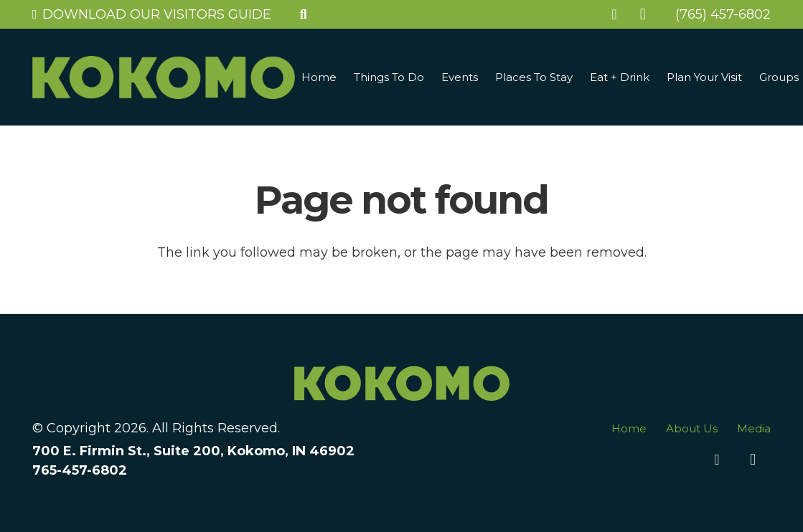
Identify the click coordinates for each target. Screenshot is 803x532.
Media (754, 428)
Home (629, 428)
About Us (692, 428)
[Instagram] (643, 14)
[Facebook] (614, 14)
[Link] (164, 77)
